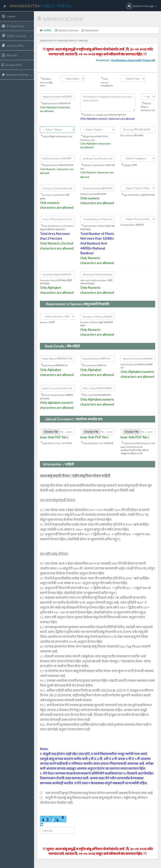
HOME (47, 30)
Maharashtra (41, 6)
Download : (126, 60)
